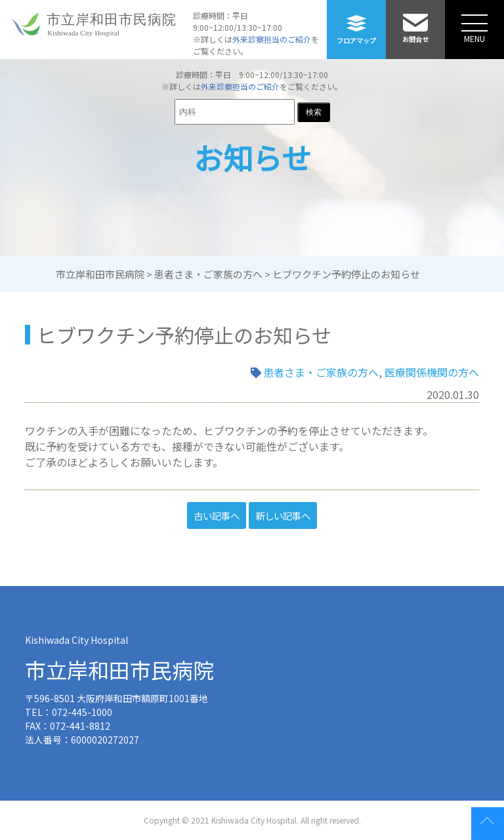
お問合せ (415, 22)
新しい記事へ (283, 515)
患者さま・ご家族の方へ (321, 372)
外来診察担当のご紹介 (272, 39)
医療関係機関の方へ (432, 372)
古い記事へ (217, 515)
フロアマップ (356, 23)
